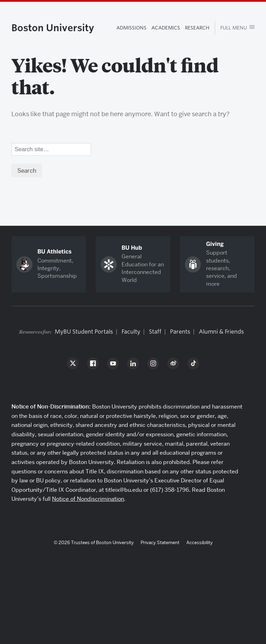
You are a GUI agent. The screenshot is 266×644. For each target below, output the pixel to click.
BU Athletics (55, 252)
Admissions (131, 28)
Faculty (131, 332)
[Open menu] (235, 28)
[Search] (51, 149)
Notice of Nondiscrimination (88, 499)
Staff (155, 332)
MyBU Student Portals (84, 332)
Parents (180, 332)
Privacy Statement (160, 542)
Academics (166, 28)
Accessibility (199, 542)
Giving (215, 244)
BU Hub (132, 248)
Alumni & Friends (221, 332)
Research (197, 28)
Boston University (53, 28)
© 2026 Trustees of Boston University (94, 542)
